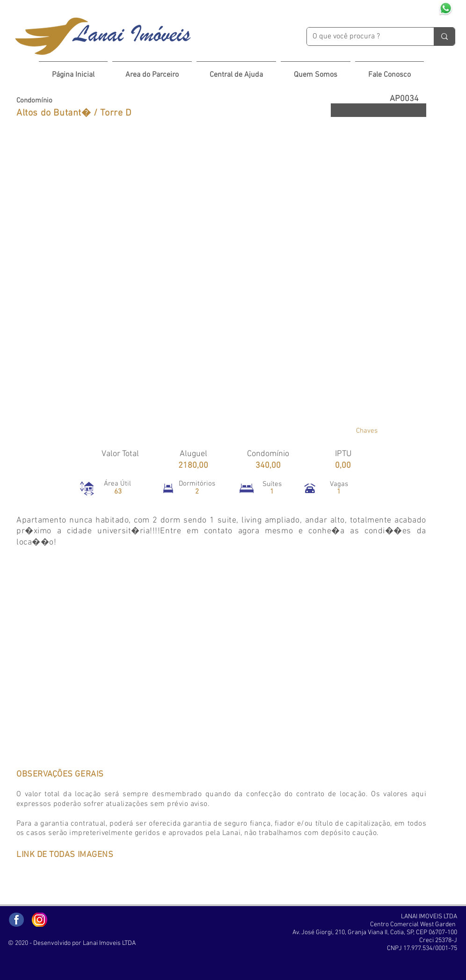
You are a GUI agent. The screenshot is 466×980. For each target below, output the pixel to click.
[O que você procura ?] (363, 36)
